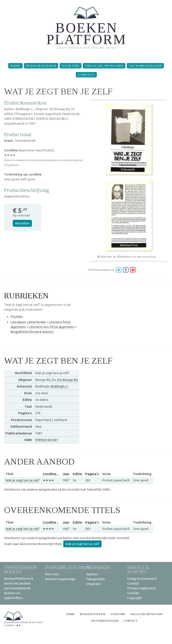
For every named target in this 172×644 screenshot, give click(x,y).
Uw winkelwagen (145, 66)
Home (15, 66)
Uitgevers (93, 584)
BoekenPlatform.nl (69, 567)
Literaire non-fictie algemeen (52, 327)
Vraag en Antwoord (104, 66)
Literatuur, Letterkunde (28, 322)
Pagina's (92, 474)
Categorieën (95, 579)
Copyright (135, 598)
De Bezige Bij (67, 380)
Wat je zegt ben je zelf (22, 480)
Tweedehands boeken (20, 570)
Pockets (17, 317)
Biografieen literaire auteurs (32, 332)
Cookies (133, 593)
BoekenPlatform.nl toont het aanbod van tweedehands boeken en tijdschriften (19, 588)
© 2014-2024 (36, 622)
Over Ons (71, 66)
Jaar (66, 474)
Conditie (51, 474)
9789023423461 (47, 440)
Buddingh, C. (60, 386)
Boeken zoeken (41, 66)
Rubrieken (98, 567)
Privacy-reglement (141, 588)
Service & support (138, 570)
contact (9, 625)
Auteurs (92, 574)
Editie (77, 474)
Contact (86, 75)
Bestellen (22, 223)
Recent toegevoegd (60, 579)
